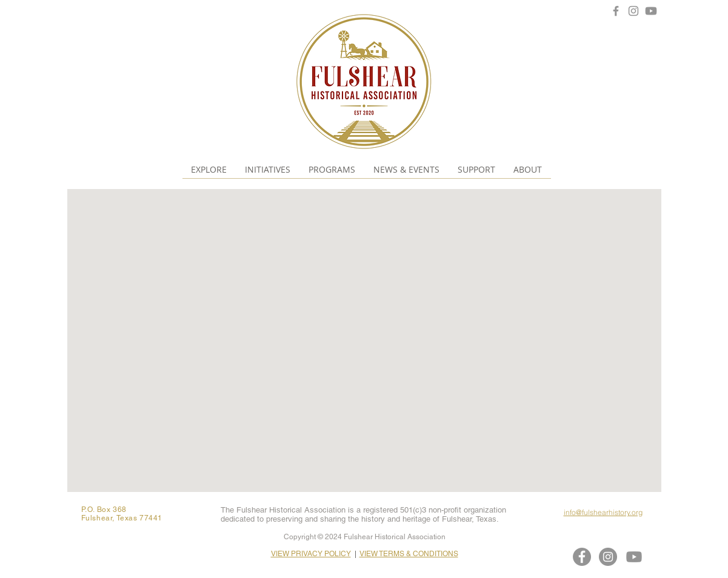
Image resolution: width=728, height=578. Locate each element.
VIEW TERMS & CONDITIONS (409, 554)
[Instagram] (633, 11)
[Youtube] (651, 11)
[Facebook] (616, 11)
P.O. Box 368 (104, 510)
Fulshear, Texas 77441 (122, 518)
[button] (209, 169)
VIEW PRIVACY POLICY (311, 554)
